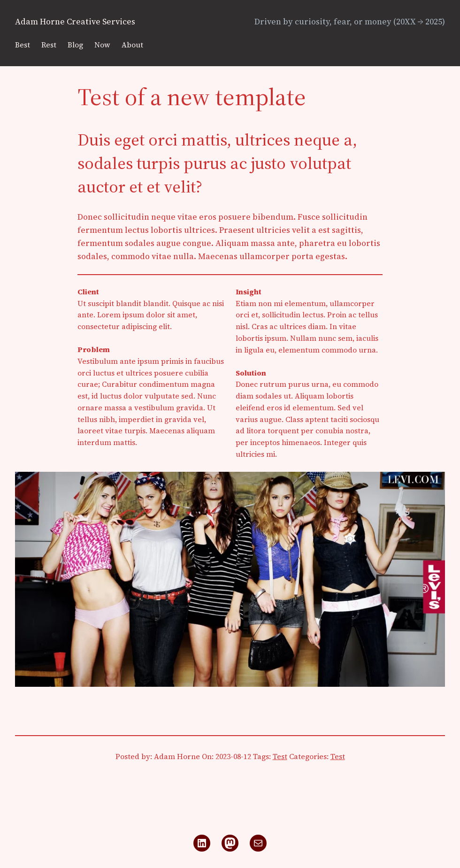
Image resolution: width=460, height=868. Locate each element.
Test (280, 757)
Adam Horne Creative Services (75, 22)
